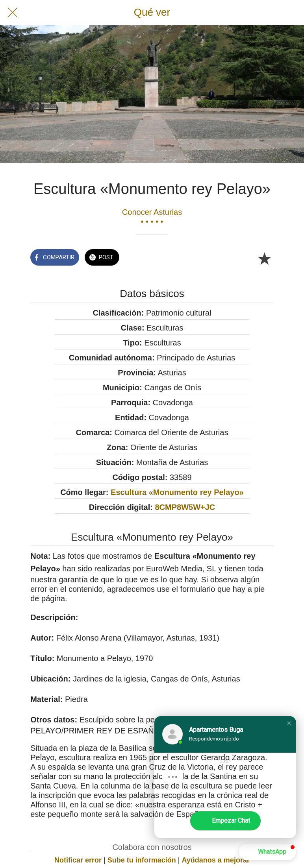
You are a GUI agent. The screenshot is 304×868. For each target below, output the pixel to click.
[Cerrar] (13, 13)
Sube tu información (142, 860)
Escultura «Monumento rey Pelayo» (177, 492)
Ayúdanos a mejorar (216, 860)
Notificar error (78, 860)
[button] (289, 723)
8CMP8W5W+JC (185, 507)
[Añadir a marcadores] (264, 258)
